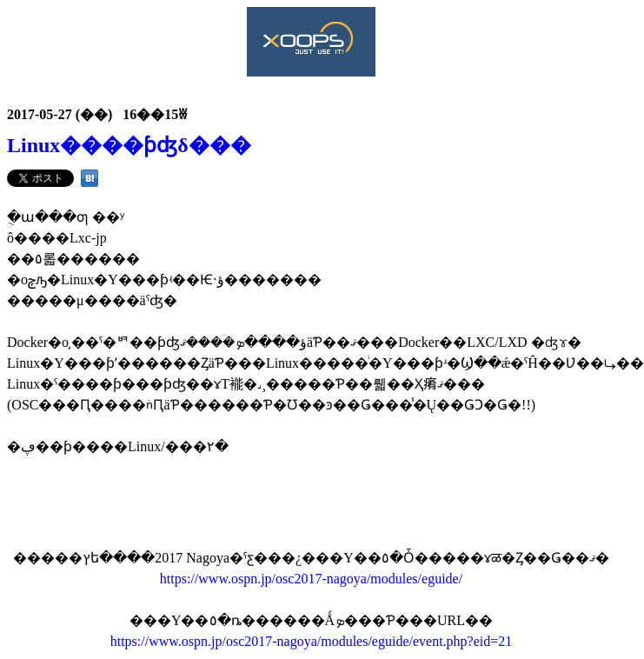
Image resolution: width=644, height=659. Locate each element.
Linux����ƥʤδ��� (129, 145)
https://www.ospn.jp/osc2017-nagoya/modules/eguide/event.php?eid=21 (312, 641)
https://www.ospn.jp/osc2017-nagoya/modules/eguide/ (311, 579)
